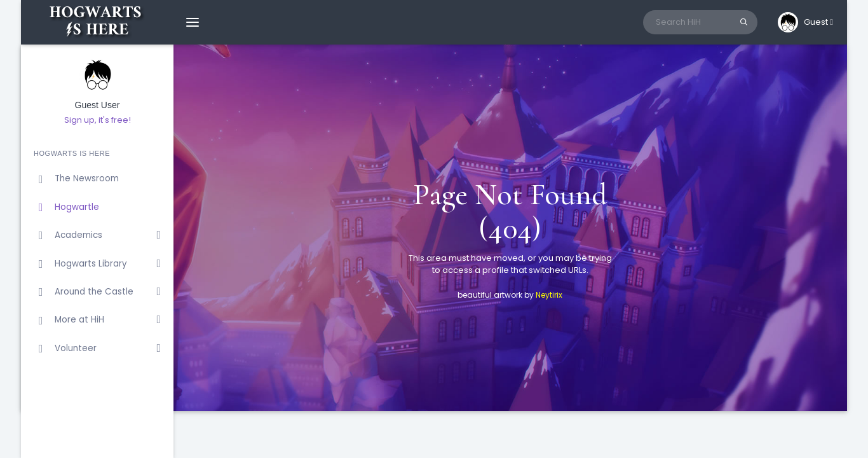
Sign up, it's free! (98, 120)
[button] (805, 22)
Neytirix (549, 295)
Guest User (98, 105)
